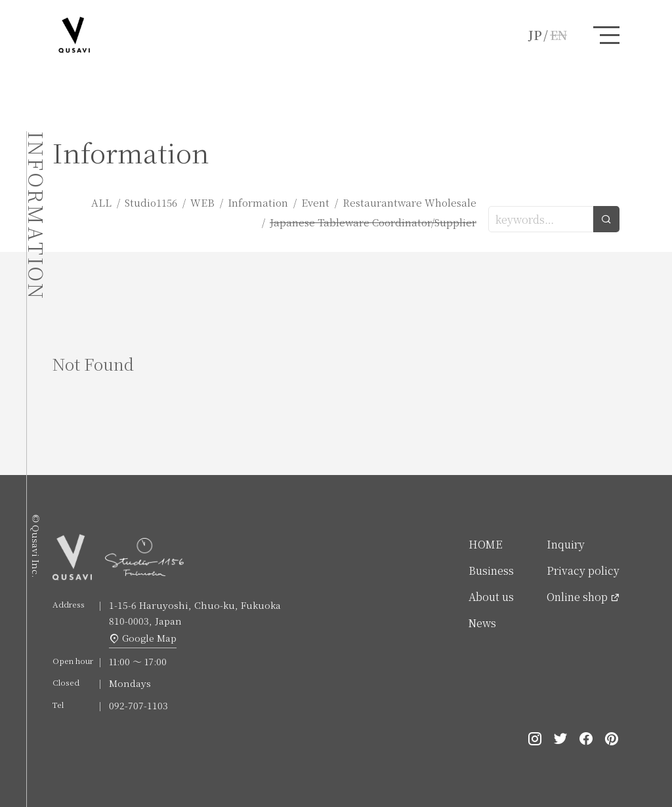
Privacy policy (583, 570)
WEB (202, 202)
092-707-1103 (138, 705)
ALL (101, 202)
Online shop (577, 597)
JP (535, 35)
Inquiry (566, 544)
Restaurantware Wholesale (409, 202)
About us (491, 597)
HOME (486, 544)
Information (258, 202)
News (482, 623)
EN (558, 35)
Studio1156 (151, 202)
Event (315, 202)
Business (491, 570)
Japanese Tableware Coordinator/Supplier (373, 222)
